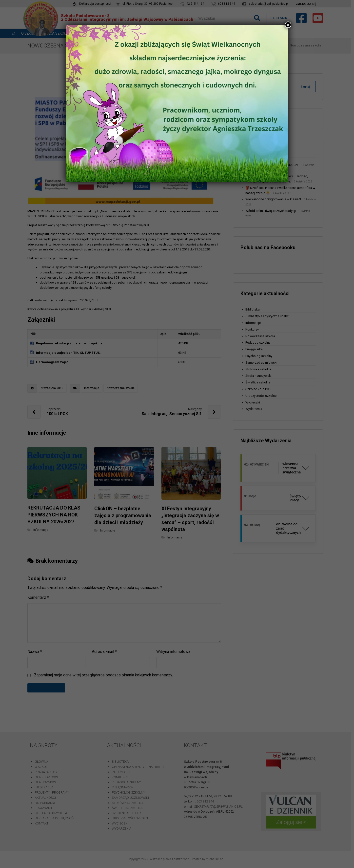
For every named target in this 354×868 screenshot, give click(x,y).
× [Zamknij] (288, 25)
